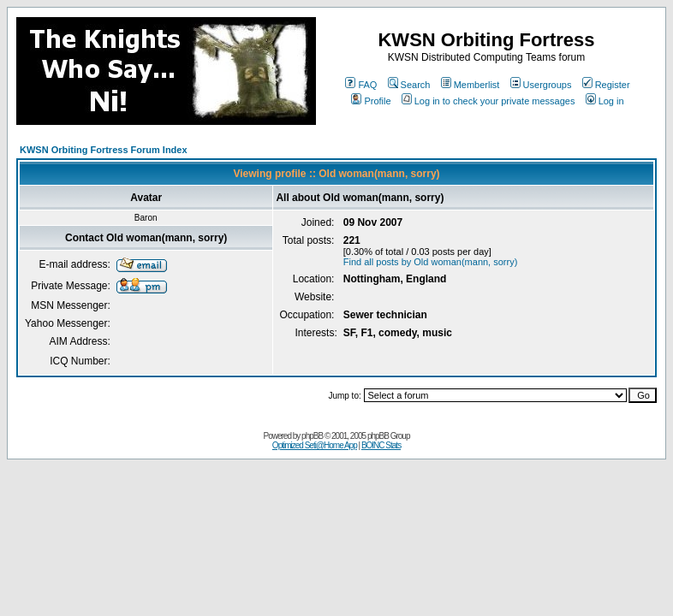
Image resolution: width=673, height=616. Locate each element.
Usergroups (541, 85)
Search (409, 85)
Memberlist (471, 85)
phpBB (312, 436)
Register (606, 85)
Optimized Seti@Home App (315, 445)
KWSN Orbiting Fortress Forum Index (104, 150)
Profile (371, 101)
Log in (605, 101)
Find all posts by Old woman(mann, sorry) (431, 262)
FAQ (361, 85)
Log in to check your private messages (488, 101)
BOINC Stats (381, 445)
